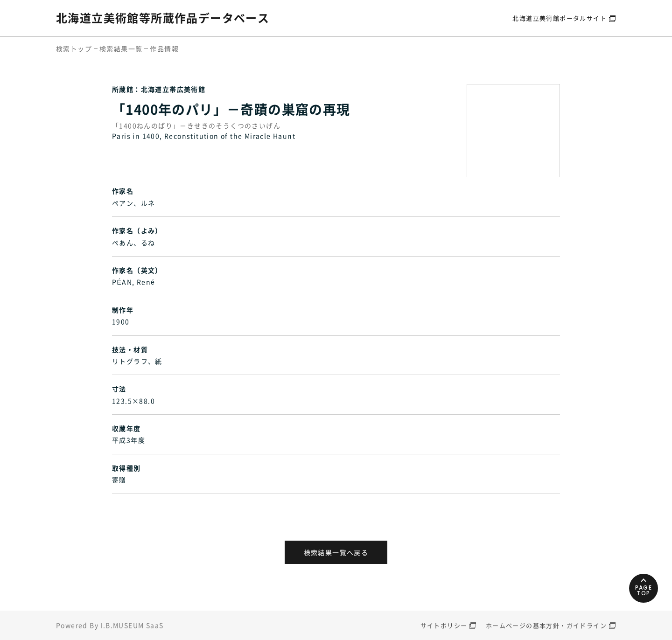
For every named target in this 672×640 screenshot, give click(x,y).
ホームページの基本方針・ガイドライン (546, 625)
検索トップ (74, 49)
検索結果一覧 (121, 49)
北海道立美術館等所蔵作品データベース (163, 18)
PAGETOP (644, 590)
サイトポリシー (444, 625)
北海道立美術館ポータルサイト (560, 18)
